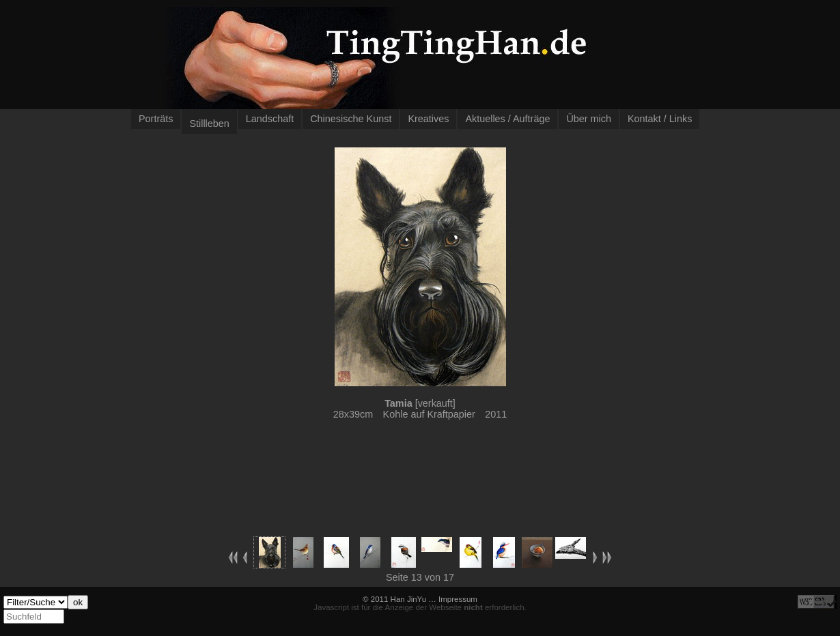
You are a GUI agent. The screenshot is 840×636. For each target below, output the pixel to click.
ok (78, 602)
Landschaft (270, 119)
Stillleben (209, 124)
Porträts (156, 119)
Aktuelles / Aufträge (507, 119)
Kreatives (428, 119)
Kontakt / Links (660, 119)
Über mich (589, 119)
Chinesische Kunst (351, 119)
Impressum (458, 599)
